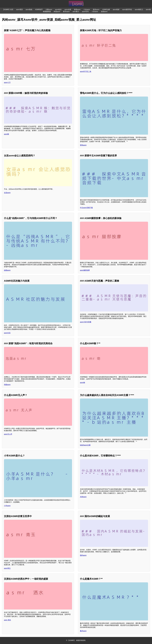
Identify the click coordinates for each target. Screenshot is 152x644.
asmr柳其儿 (139, 10)
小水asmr (87, 10)
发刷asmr (104, 12)
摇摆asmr (77, 10)
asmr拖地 (29, 10)
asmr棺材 (116, 10)
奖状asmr (96, 10)
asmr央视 (68, 10)
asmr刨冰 (58, 10)
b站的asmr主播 (85, 445)
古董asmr (49, 10)
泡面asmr (7, 385)
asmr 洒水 (7, 620)
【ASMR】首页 (8, 10)
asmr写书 (85, 12)
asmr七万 (7, 82)
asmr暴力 (76, 12)
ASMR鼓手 (39, 10)
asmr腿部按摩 (85, 270)
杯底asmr (57, 12)
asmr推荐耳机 (127, 10)
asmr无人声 (8, 434)
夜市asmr (66, 12)
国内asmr (83, 555)
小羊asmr (7, 506)
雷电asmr (83, 145)
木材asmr (83, 497)
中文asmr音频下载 (86, 208)
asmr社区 (7, 333)
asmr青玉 (7, 568)
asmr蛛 (6, 134)
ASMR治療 (106, 10)
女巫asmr (7, 193)
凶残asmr (7, 270)
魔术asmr (83, 631)
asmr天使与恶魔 (86, 322)
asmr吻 (82, 383)
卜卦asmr (95, 12)
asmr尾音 (19, 10)
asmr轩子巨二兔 (86, 71)
